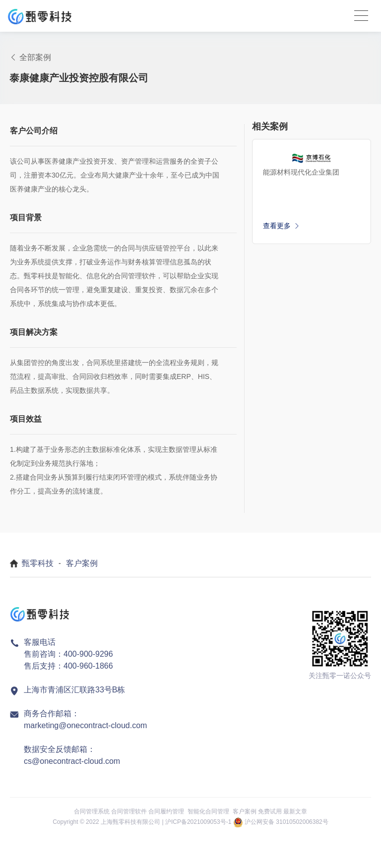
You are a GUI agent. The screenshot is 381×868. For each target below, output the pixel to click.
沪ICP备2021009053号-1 (198, 822)
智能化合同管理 (208, 811)
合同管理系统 (92, 811)
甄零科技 (38, 563)
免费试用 (270, 811)
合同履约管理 (166, 811)
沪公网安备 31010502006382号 (286, 822)
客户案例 (82, 563)
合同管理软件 (129, 811)
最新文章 (295, 811)
